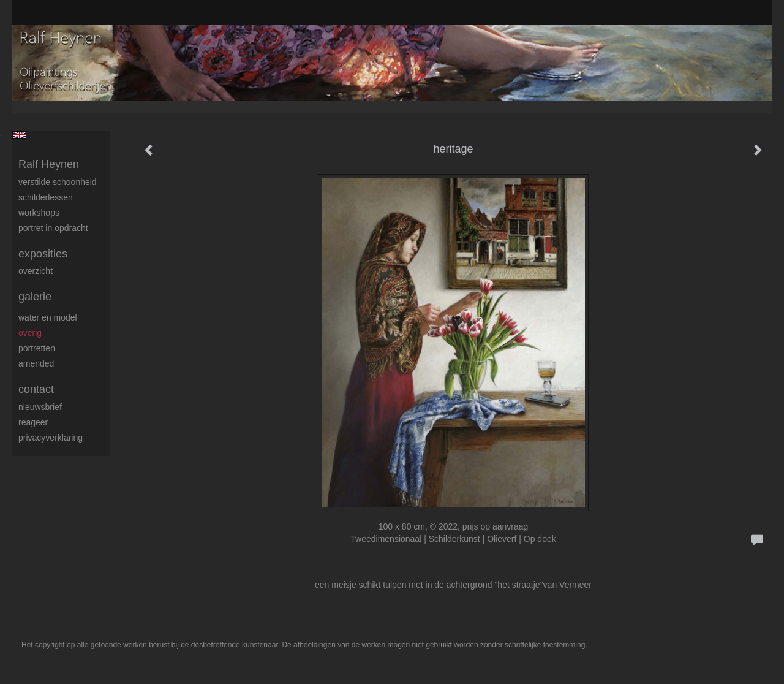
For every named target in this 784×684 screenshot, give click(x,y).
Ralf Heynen (49, 164)
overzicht (36, 271)
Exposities (43, 254)
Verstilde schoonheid (58, 182)
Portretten (37, 348)
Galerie (35, 297)
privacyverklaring (51, 438)
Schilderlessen (46, 197)
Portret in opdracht (53, 228)
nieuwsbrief (40, 407)
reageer (33, 422)
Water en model (48, 317)
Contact (36, 389)
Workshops (39, 213)
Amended (36, 363)
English (19, 135)
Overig (30, 333)
